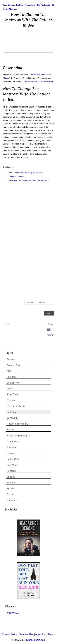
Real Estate (13, 459)
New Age (12, 447)
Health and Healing (18, 424)
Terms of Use (26, 634)
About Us (40, 634)
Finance (11, 400)
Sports (10, 489)
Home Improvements (18, 436)
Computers (13, 383)
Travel (10, 494)
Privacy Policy (10, 634)
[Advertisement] (29, 45)
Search (51, 634)
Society (11, 483)
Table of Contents (17, 177)
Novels (10, 453)
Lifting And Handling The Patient (28, 173)
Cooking (11, 412)
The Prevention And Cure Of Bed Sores (31, 181)
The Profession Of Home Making (39, 81)
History (11, 430)
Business (12, 377)
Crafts (10, 389)
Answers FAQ (13, 613)
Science (11, 477)
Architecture (14, 365)
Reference (12, 465)
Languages (13, 441)
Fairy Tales (13, 394)
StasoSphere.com (36, 640)
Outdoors (12, 500)
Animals (11, 359)
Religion (11, 471)
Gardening (12, 418)
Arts (9, 371)
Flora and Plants (16, 406)
